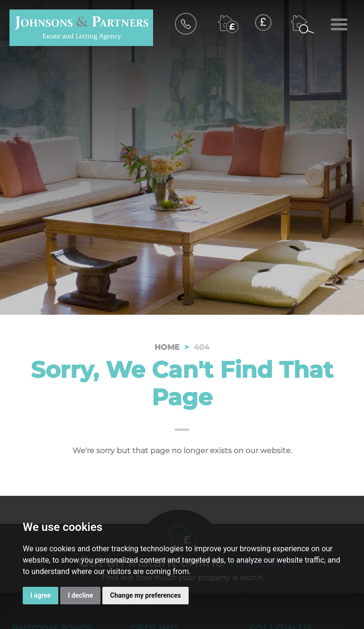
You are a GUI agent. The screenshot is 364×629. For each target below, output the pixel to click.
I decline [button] (80, 595)
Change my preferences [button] (145, 595)
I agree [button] (41, 595)
